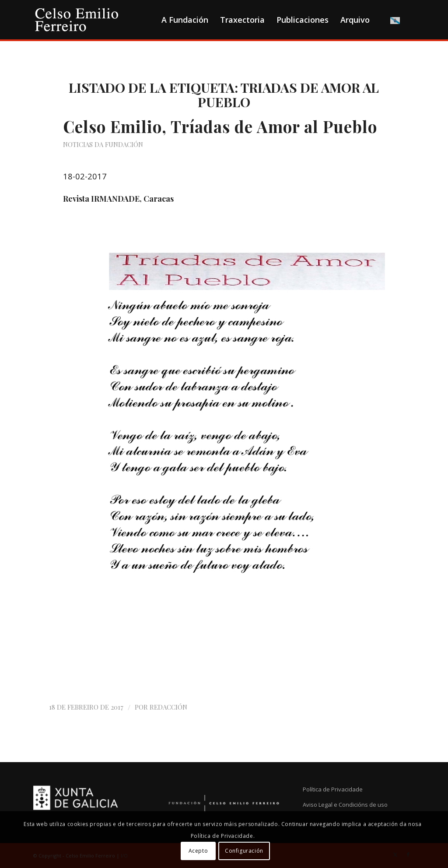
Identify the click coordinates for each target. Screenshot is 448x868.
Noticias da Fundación (103, 144)
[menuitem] (185, 20)
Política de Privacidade (333, 789)
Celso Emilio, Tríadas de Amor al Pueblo (220, 126)
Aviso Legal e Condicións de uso (345, 805)
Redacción (168, 707)
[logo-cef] (77, 20)
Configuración (244, 851)
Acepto (198, 851)
